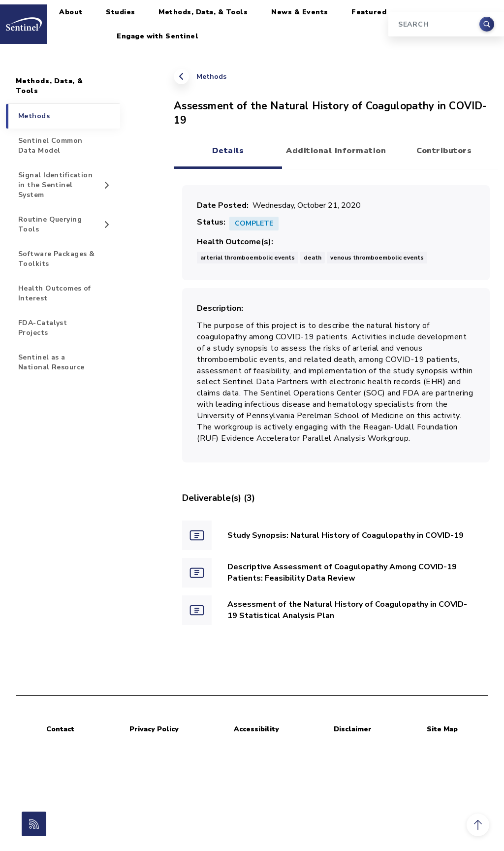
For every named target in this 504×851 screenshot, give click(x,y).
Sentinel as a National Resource (51, 362)
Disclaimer (353, 729)
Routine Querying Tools (50, 224)
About (71, 12)
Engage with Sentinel (157, 36)
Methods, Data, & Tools (203, 12)
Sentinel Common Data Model (50, 146)
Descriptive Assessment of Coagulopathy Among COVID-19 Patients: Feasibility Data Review (342, 573)
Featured (369, 12)
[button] (478, 825)
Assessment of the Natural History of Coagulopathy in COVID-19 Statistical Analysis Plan (347, 610)
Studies (121, 12)
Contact (60, 729)
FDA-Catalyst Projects (43, 328)
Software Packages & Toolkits (56, 259)
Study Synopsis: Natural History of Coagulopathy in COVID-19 (346, 535)
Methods (211, 77)
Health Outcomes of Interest (55, 293)
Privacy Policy (154, 729)
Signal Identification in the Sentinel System (55, 185)
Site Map (442, 729)
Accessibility (256, 729)
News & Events (300, 12)
